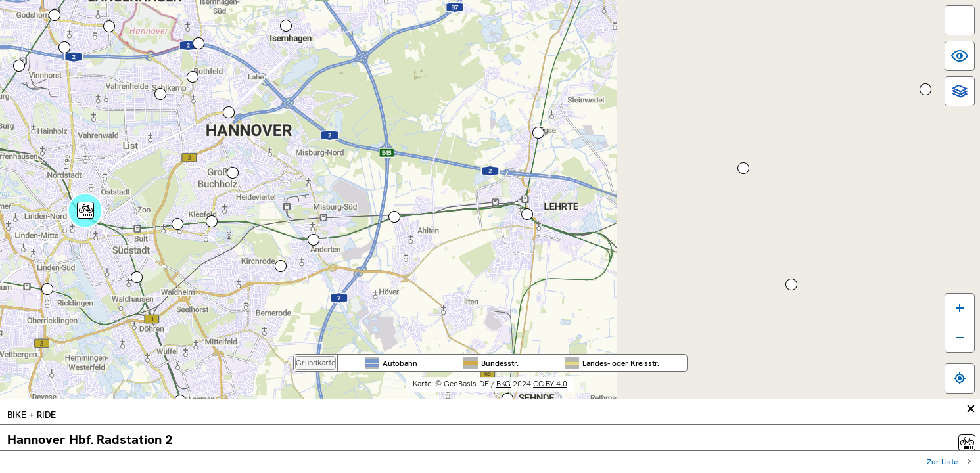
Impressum (750, 467)
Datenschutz (809, 467)
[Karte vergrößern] (949, 367)
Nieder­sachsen (524, 27)
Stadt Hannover (726, 27)
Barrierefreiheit (609, 467)
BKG (601, 440)
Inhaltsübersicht (683, 467)
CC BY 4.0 (647, 440)
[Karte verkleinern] (949, 397)
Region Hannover (625, 27)
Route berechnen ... (51, 266)
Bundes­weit (423, 27)
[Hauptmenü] (88, 114)
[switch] (949, 31)
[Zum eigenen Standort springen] (949, 438)
